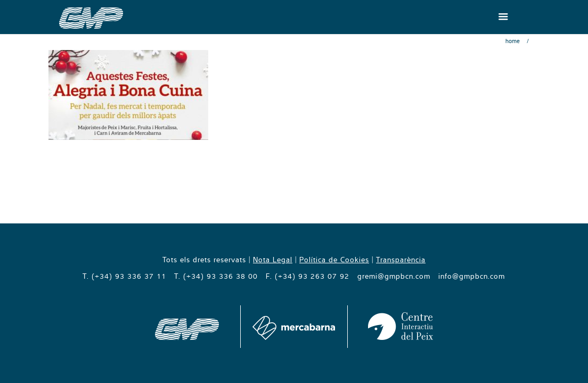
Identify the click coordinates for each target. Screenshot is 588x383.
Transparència (401, 260)
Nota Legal (273, 260)
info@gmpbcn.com (472, 276)
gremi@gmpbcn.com (394, 276)
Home (513, 41)
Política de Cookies (334, 260)
